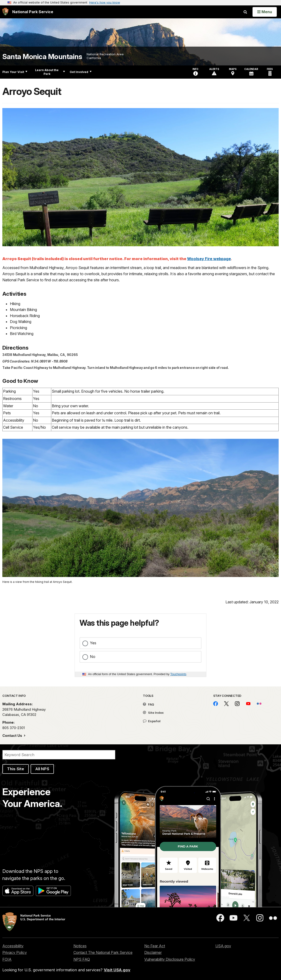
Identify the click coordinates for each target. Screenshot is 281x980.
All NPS (42, 769)
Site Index (153, 713)
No (93, 657)
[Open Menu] (265, 12)
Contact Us (13, 736)
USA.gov (223, 946)
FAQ (149, 704)
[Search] (59, 755)
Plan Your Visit (15, 72)
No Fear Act (155, 946)
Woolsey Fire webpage (209, 259)
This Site (16, 769)
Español (152, 721)
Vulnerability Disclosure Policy (170, 959)
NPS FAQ (82, 959)
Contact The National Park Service (103, 952)
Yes (93, 643)
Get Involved (81, 72)
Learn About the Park (50, 72)
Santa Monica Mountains (42, 57)
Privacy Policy (15, 952)
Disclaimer (153, 952)
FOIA (7, 959)
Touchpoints (178, 674)
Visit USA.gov (117, 970)
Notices (80, 946)
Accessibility (13, 946)
